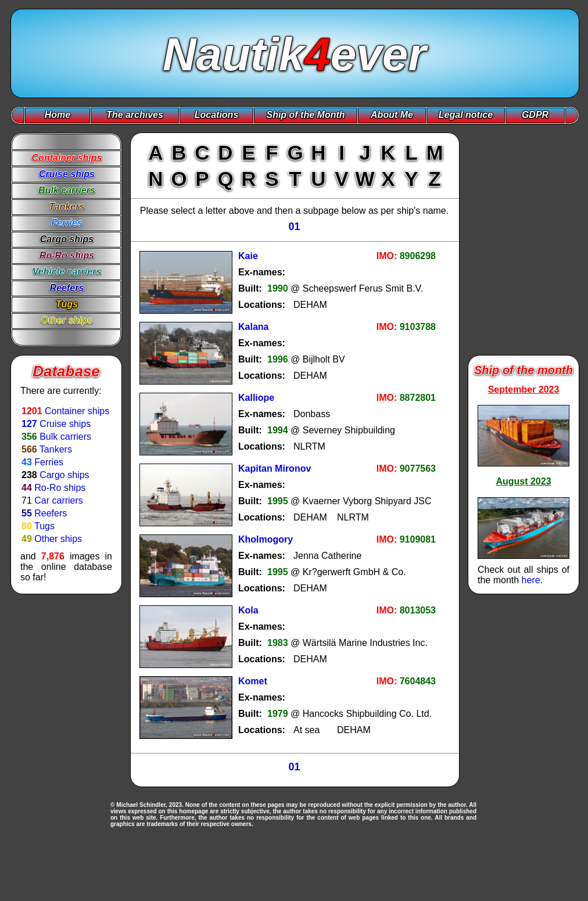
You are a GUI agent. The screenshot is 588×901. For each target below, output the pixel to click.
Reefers (51, 513)
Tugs (44, 526)
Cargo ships (64, 475)
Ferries (49, 462)
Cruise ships (65, 424)
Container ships (77, 411)
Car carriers (59, 500)
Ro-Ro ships (60, 488)
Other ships (58, 539)
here (531, 580)
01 (294, 227)
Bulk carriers (65, 437)
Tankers (56, 449)
